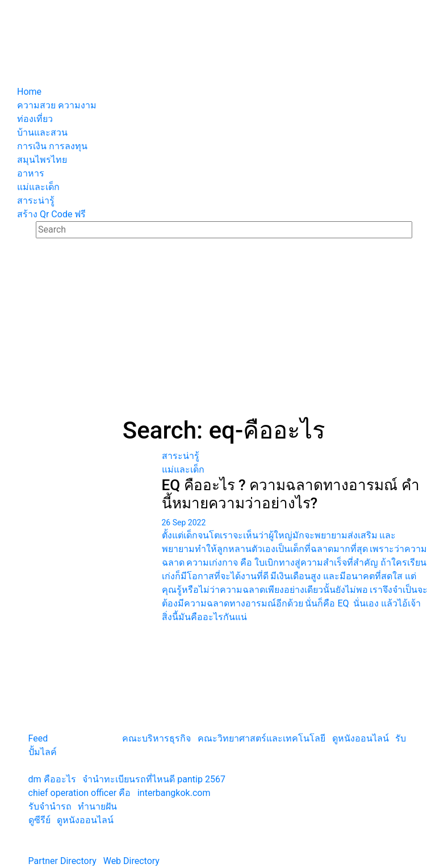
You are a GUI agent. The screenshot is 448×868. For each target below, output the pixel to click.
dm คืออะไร (52, 779)
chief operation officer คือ (80, 793)
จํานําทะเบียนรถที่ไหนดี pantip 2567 (154, 779)
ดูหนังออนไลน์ (361, 738)
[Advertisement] (224, 331)
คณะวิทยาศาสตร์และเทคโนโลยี (261, 738)
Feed (38, 738)
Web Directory (131, 861)
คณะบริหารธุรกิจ (156, 738)
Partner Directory (62, 861)
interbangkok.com (174, 793)
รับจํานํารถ (50, 806)
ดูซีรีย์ (39, 820)
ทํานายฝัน (97, 806)
